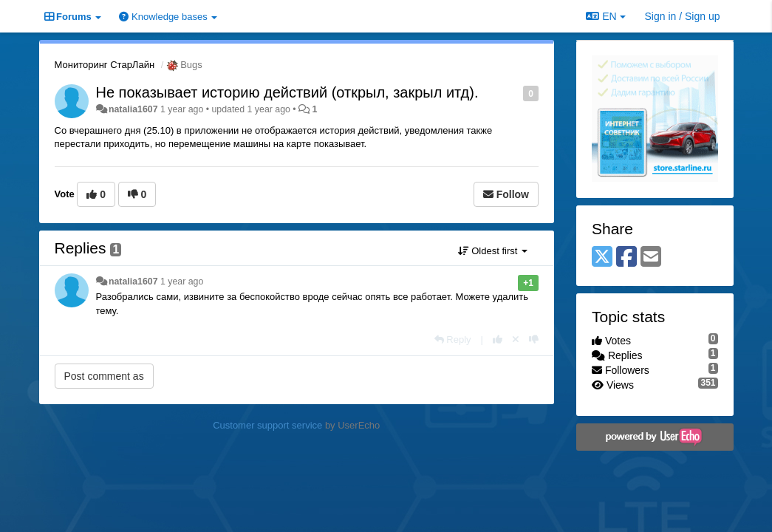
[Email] (651, 258)
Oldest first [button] (493, 251)
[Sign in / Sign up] (683, 16)
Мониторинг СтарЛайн (105, 65)
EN (605, 16)
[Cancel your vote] (516, 340)
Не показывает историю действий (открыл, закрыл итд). (287, 92)
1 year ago (182, 282)
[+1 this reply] (498, 340)
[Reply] (453, 340)
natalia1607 (133, 109)
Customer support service (267, 425)
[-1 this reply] (534, 340)
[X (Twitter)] (602, 258)
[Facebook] (626, 258)
